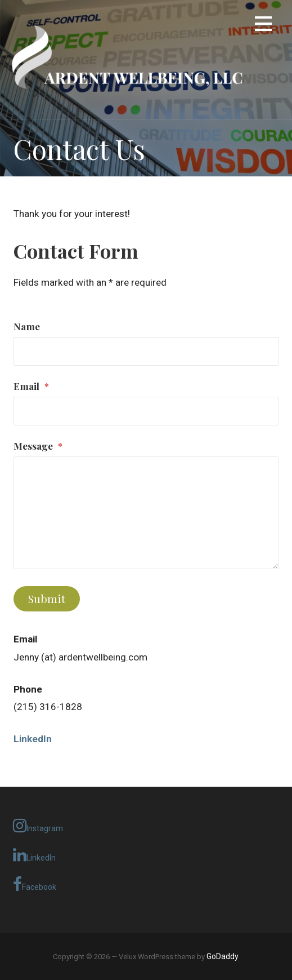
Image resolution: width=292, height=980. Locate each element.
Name (27, 326)
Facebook (35, 884)
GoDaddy (223, 956)
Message (38, 445)
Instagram (38, 826)
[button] (263, 26)
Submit (47, 598)
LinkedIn (34, 855)
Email (31, 386)
